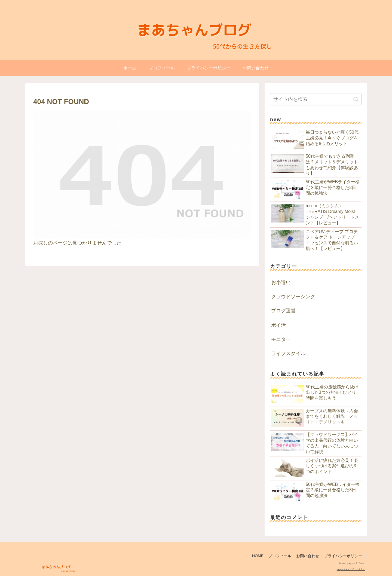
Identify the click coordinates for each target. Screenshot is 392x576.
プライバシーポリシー (343, 556)
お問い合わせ (307, 556)
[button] (356, 99)
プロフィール (278, 556)
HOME (255, 556)
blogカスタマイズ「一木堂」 (351, 569)
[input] (316, 99)
